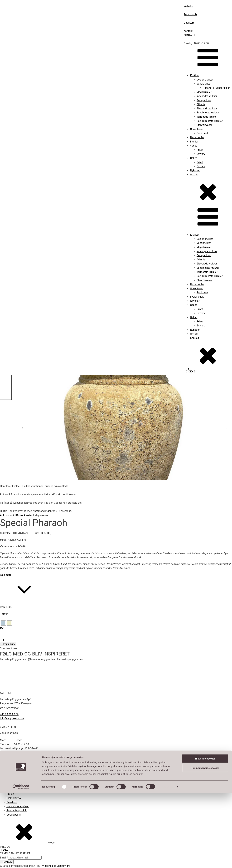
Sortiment (202, 133)
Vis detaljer (167, 862)
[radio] (3, 623)
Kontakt (195, 338)
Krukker (194, 75)
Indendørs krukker (207, 96)
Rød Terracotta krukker (210, 121)
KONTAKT (189, 35)
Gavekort (195, 301)
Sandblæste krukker (208, 113)
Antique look (204, 100)
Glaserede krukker (207, 109)
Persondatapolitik (17, 810)
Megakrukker (204, 92)
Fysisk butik (197, 297)
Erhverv (201, 154)
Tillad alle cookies (205, 833)
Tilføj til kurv (8, 644)
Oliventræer (197, 129)
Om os (194, 175)
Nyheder (195, 170)
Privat (200, 150)
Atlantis (201, 104)
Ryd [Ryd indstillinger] (2, 628)
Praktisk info (14, 798)
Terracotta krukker (207, 117)
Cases (194, 146)
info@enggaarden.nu (12, 718)
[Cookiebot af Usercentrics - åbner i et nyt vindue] (21, 862)
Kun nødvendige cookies (205, 843)
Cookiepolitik (14, 815)
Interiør (194, 142)
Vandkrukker (204, 84)
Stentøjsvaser (204, 125)
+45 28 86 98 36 (9, 714)
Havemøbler (197, 137)
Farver (4, 614)
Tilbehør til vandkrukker (216, 88)
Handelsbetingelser (18, 806)
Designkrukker (205, 80)
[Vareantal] (5, 640)
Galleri (194, 158)
